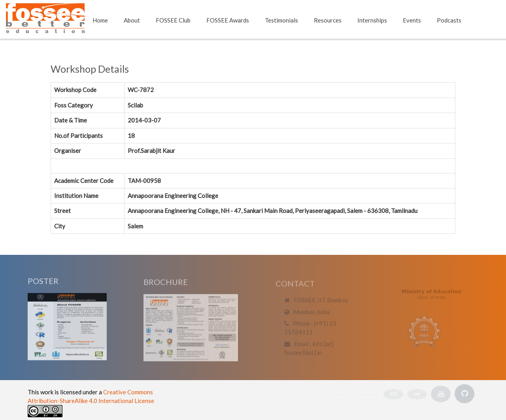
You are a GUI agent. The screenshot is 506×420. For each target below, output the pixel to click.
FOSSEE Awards (228, 20)
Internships (372, 20)
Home (100, 20)
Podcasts (449, 20)
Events (412, 20)
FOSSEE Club (173, 20)
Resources (328, 20)
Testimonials (281, 20)
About (132, 20)
